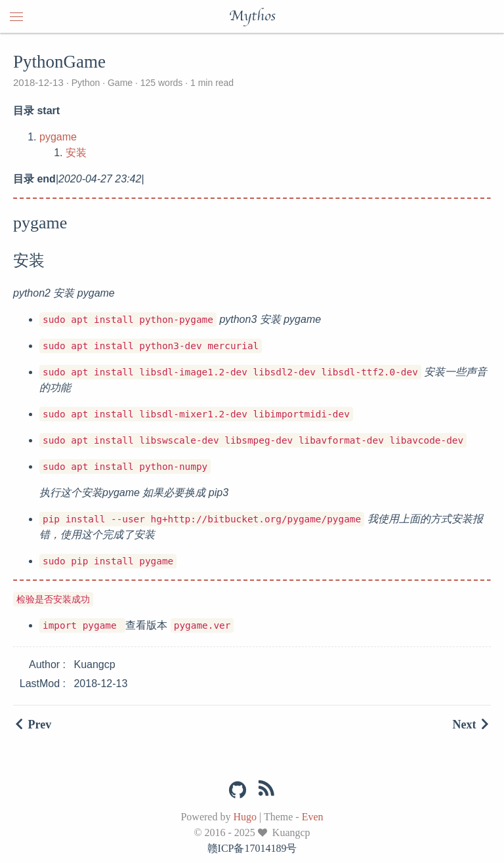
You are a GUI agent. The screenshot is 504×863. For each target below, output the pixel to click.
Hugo (245, 817)
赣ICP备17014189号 (252, 848)
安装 (76, 153)
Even (313, 817)
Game (120, 83)
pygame (58, 137)
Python (86, 83)
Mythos (252, 16)
